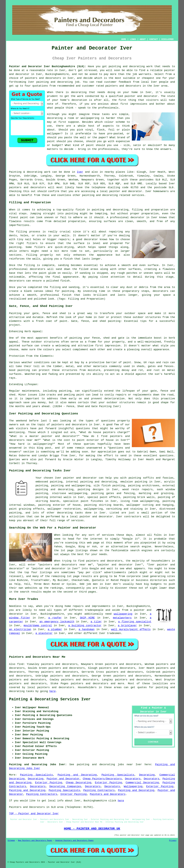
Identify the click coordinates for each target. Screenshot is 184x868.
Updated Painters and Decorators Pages (74, 841)
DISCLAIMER (167, 39)
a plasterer (44, 633)
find (20, 664)
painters (15, 187)
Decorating (147, 775)
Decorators (133, 779)
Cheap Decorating (79, 783)
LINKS (133, 39)
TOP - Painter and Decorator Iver (34, 814)
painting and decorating (54, 489)
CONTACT (154, 39)
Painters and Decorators (108, 794)
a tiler (96, 622)
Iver (80, 172)
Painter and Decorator (63, 779)
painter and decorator (126, 191)
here (53, 691)
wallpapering (93, 509)
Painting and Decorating (77, 775)
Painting (15, 172)
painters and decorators (43, 78)
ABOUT (143, 39)
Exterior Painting (49, 783)
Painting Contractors (99, 790)
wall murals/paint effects (131, 629)
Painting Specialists (37, 775)
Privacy (173, 841)
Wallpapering (133, 786)
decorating (65, 513)
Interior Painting (73, 794)
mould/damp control (38, 626)
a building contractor (85, 626)
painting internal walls (53, 497)
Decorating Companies (65, 786)
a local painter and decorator (90, 517)
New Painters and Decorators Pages (35, 841)
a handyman (87, 629)
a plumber (55, 629)
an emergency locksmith (57, 622)
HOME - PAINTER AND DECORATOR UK (92, 829)
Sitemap (11, 841)
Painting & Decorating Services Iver (50, 699)
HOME (124, 39)
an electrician (20, 629)
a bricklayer (127, 626)
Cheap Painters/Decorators (102, 779)
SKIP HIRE (87, 618)
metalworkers (122, 618)
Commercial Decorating (142, 783)
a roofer (55, 618)
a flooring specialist (135, 622)
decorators (66, 687)
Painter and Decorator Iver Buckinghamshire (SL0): (48, 66)
